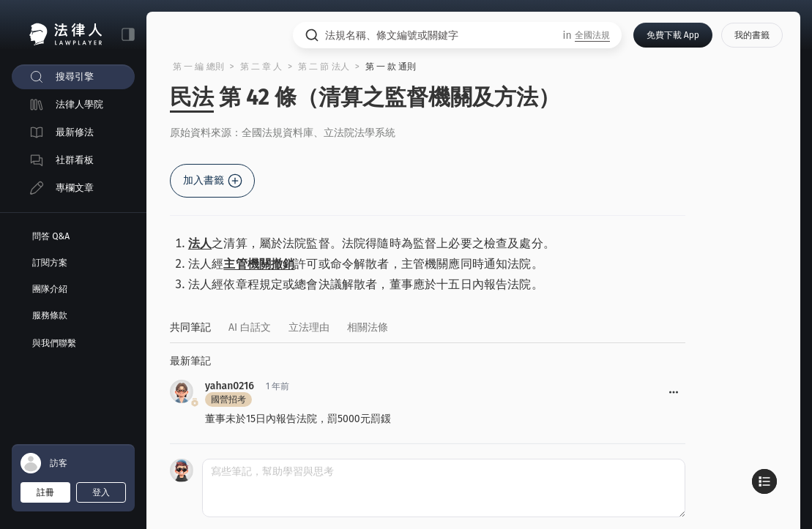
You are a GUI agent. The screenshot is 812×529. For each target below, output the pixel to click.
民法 (192, 97)
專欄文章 (75, 188)
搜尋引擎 (75, 76)
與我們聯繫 (54, 343)
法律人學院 (79, 104)
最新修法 (75, 132)
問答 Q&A (51, 236)
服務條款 (50, 315)
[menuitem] (73, 77)
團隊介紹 (50, 289)
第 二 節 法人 (324, 67)
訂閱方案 (50, 263)
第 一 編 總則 (198, 67)
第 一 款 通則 (391, 67)
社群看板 (75, 160)
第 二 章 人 (261, 67)
